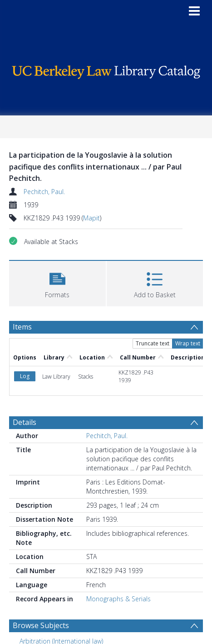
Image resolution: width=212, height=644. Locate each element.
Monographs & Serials (118, 599)
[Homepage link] (106, 70)
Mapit (91, 218)
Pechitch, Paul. (44, 192)
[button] (57, 282)
